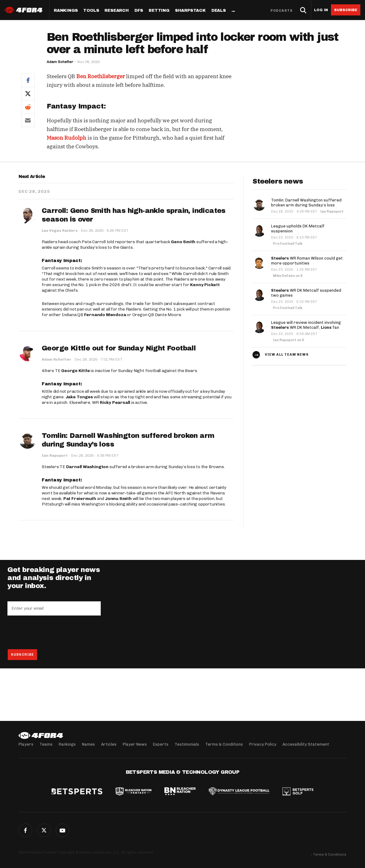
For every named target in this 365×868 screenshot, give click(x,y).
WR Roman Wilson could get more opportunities (307, 261)
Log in (321, 10)
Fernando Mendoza (105, 315)
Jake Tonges (79, 397)
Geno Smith (183, 242)
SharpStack (190, 11)
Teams (46, 744)
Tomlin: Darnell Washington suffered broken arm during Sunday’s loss (306, 203)
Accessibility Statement (306, 744)
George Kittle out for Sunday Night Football (119, 348)
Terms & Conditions (224, 744)
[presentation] (54, 632)
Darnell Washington (87, 467)
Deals (219, 11)
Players (26, 744)
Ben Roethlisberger (101, 76)
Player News (135, 744)
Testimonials (187, 744)
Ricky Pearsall (115, 402)
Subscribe (346, 10)
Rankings (66, 11)
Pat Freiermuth (80, 499)
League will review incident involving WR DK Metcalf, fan (306, 325)
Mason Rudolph (66, 138)
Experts (161, 744)
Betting (159, 11)
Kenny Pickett (205, 285)
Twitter (44, 830)
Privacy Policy (263, 744)
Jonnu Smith (118, 499)
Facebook (25, 830)
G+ (62, 830)
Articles (109, 744)
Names (88, 744)
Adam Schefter (60, 62)
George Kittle (75, 371)
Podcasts (282, 11)
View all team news (287, 355)
